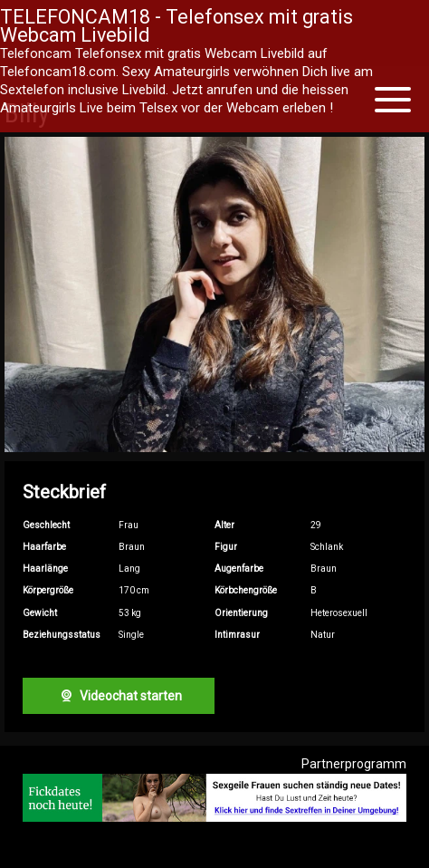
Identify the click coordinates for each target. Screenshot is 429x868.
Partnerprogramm (354, 764)
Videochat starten (119, 696)
